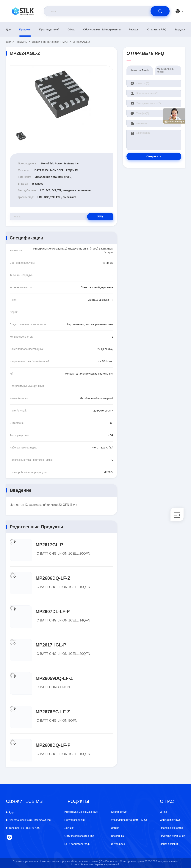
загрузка (180, 29)
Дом (8, 29)
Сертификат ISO (170, 820)
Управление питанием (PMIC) (50, 42)
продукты (25, 29)
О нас (71, 29)
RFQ (100, 217)
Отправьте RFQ (157, 29)
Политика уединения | (26, 861)
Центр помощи (169, 844)
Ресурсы (134, 29)
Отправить (154, 156)
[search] (160, 11)
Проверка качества (171, 828)
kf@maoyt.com (30, 820)
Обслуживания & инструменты (102, 29)
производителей (49, 29)
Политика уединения (172, 836)
